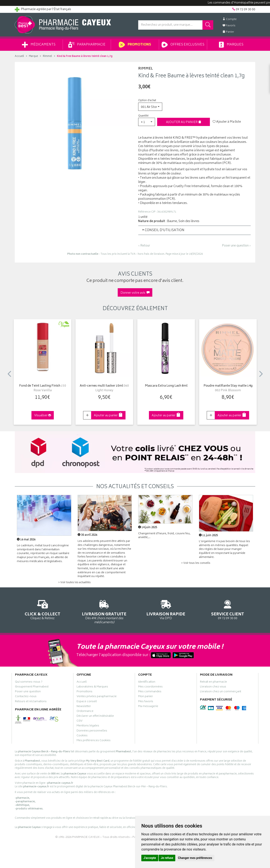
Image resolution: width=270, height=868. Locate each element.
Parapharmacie (87, 45)
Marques (231, 45)
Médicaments (39, 45)
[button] (150, 107)
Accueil (19, 56)
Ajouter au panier (184, 122)
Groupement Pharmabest (32, 687)
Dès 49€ (104, 611)
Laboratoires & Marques (92, 687)
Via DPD (166, 609)
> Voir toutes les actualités (74, 583)
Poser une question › (236, 246)
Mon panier (146, 697)
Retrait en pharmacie (213, 682)
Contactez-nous (26, 697)
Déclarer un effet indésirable (95, 717)
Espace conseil (87, 702)
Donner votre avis (135, 293)
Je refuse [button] (167, 858)
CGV (80, 721)
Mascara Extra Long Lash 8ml (166, 386)
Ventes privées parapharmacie (97, 697)
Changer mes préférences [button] (195, 858)
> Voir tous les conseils (196, 563)
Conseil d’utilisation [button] (163, 230)
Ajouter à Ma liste (227, 122)
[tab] (194, 230)
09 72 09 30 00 (228, 609)
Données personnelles (92, 731)
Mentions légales (88, 726)
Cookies (82, 736)
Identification (147, 682)
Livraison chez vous (213, 687)
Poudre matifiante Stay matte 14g (228, 388)
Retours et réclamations (31, 702)
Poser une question (28, 692)
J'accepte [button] (150, 858)
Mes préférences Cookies (94, 741)
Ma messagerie (148, 707)
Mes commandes (150, 692)
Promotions (135, 45)
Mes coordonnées (150, 687)
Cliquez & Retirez (43, 609)
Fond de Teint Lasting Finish (43, 388)
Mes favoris (146, 702)
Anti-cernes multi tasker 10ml (104, 388)
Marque (33, 56)
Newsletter (84, 707)
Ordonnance (85, 712)
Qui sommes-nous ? (29, 682)
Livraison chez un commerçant (221, 692)
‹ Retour (144, 246)
